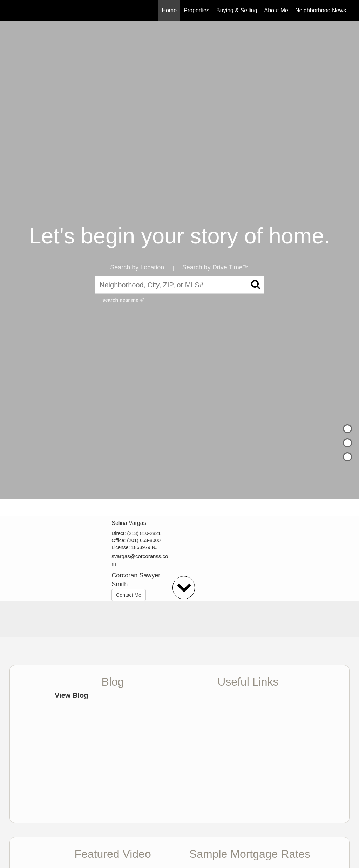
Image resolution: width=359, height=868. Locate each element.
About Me (276, 10)
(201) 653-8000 (144, 540)
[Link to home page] (13, 11)
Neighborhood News (321, 10)
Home (169, 10)
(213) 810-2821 (144, 533)
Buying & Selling (237, 10)
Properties (197, 10)
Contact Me (129, 595)
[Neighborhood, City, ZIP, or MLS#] (179, 285)
